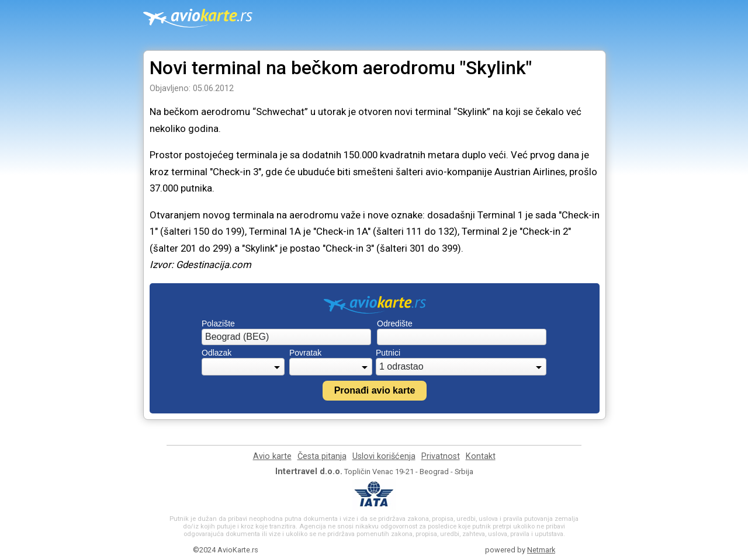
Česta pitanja (322, 456)
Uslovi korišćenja (384, 456)
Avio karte (272, 456)
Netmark (541, 550)
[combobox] (286, 337)
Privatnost (441, 456)
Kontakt (481, 456)
